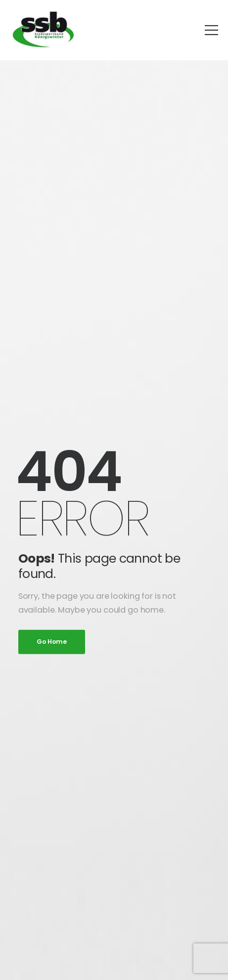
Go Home (52, 642)
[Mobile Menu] (211, 30)
